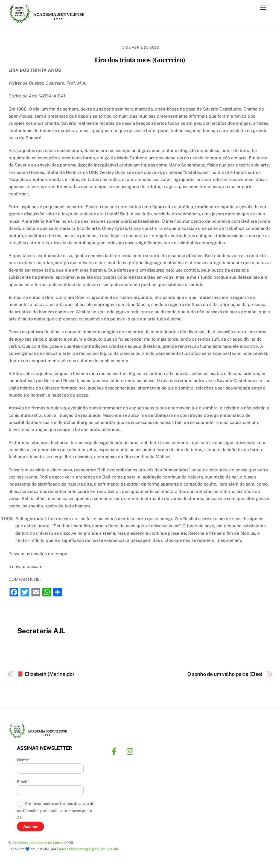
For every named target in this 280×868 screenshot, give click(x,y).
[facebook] (115, 751)
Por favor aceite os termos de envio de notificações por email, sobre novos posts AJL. (56, 811)
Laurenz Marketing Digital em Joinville (88, 849)
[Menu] (263, 8)
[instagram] (131, 751)
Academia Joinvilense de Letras (38, 843)
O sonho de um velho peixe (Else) (225, 674)
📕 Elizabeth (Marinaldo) (46, 674)
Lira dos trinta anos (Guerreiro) (140, 60)
